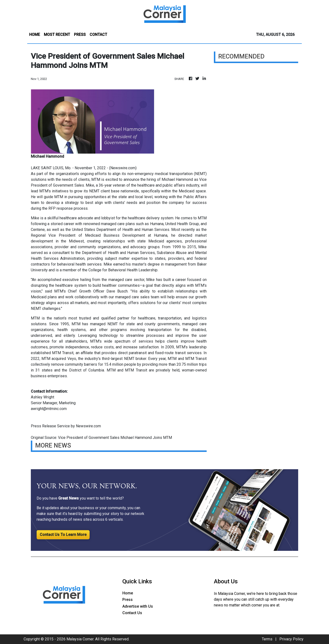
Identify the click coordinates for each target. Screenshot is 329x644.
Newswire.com (123, 168)
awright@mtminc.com (49, 409)
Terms (267, 639)
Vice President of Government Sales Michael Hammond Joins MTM (115, 438)
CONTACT (98, 35)
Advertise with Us (138, 606)
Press (128, 600)
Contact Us (132, 613)
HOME (35, 35)
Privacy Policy (291, 639)
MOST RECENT (57, 35)
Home (128, 593)
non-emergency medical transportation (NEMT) (167, 174)
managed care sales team (137, 297)
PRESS (80, 35)
